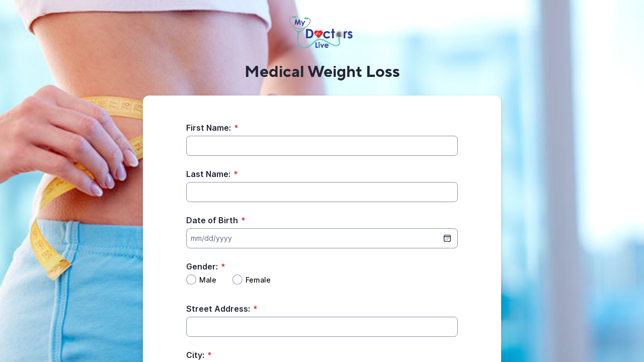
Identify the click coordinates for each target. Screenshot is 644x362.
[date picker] (447, 238)
